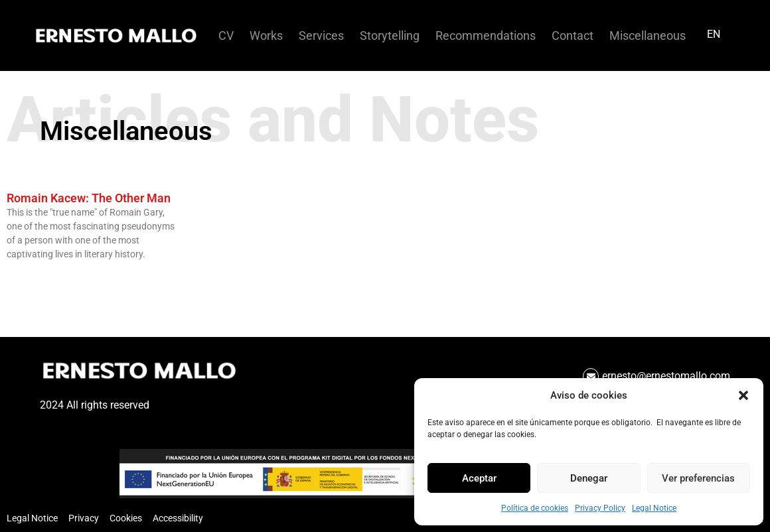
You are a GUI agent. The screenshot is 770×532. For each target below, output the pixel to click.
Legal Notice (654, 508)
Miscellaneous (648, 36)
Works (266, 36)
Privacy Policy (600, 508)
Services (321, 36)
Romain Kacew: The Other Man (89, 198)
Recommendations (486, 36)
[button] (743, 395)
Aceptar (479, 478)
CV (226, 36)
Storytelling (390, 36)
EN (714, 34)
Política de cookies (535, 508)
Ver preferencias (698, 478)
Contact (573, 36)
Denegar (589, 478)
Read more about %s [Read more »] (43, 277)
